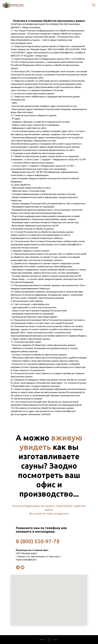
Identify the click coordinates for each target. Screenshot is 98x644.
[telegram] (18, 567)
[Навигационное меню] (94, 5)
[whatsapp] (22, 567)
